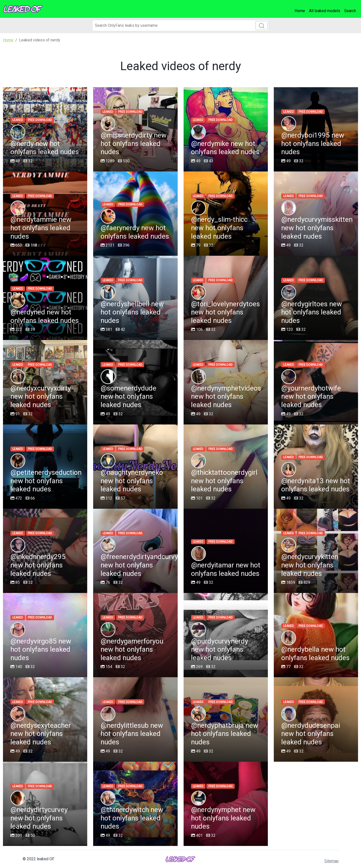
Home (300, 11)
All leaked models (325, 11)
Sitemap (332, 861)
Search (350, 11)
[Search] (180, 26)
